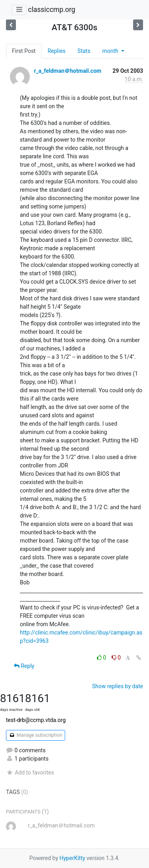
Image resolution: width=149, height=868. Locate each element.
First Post (24, 51)
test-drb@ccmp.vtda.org (36, 720)
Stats (84, 51)
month (111, 51)
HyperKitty (73, 858)
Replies (57, 51)
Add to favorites (30, 773)
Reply (24, 666)
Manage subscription (36, 735)
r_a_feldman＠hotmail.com (67, 71)
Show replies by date (118, 686)
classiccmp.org (51, 10)
